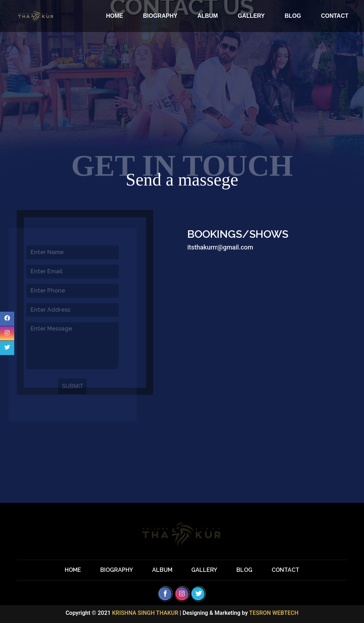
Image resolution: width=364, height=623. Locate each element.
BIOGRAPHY (160, 16)
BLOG (293, 16)
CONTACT (335, 16)
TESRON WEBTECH (274, 613)
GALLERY (251, 16)
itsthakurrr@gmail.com (220, 247)
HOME (114, 16)
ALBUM (208, 16)
